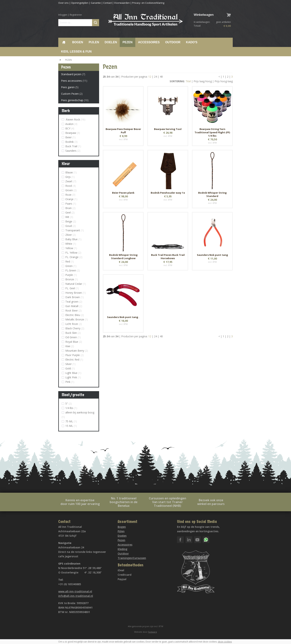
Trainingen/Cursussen (132, 558)
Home (64, 42)
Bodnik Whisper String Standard (212, 194)
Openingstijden (80, 3)
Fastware (153, 632)
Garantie (96, 3)
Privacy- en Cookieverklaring (148, 3)
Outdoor (173, 42)
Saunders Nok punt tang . (123, 317)
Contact (107, 3)
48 (161, 77)
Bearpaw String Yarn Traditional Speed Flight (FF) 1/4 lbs (212, 132)
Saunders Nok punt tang (212, 255)
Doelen (111, 42)
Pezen (127, 42)
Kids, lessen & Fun (76, 52)
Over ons (63, 3)
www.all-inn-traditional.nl (75, 591)
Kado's (192, 42)
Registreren (76, 15)
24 (156, 77)
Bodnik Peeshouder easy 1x (168, 193)
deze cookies (225, 642)
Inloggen (63, 15)
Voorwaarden (122, 3)
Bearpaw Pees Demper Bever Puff (123, 131)
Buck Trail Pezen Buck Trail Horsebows (168, 257)
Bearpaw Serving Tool (168, 129)
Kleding (122, 549)
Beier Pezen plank (123, 193)
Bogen (78, 42)
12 (150, 77)
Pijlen (94, 42)
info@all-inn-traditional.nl (76, 596)
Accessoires (149, 42)
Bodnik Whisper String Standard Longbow (123, 257)
